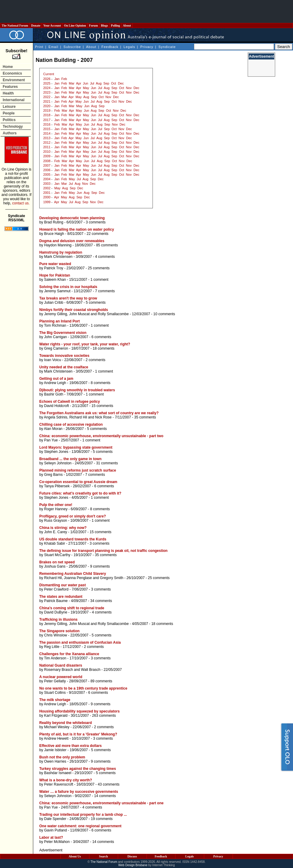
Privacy (147, 47)
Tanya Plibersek (57, 486)
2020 (47, 106)
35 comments (145, 417)
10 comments (164, 314)
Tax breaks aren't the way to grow (68, 298)
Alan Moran (53, 429)
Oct (114, 83)
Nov (129, 88)
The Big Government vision (63, 333)
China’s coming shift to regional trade (72, 608)
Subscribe (72, 47)
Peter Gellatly (55, 681)
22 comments (98, 234)
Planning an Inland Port (60, 321)
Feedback (110, 47)
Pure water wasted (55, 264)
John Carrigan (55, 337)
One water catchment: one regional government (80, 826)
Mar (72, 83)
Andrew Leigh (55, 383)
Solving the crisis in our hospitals (68, 287)
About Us (75, 856)
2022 (47, 97)
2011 (47, 147)
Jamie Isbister (55, 750)
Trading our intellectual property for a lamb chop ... (83, 815)
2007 (47, 165)
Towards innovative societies (64, 356)
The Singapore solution (59, 631)
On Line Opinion (75, 26)
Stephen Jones (56, 452)
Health (8, 93)
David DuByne (56, 612)
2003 (47, 184)
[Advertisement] (146, 11)
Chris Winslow (56, 635)
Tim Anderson (55, 658)
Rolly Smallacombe (113, 314)
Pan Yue (51, 440)
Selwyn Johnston (58, 463)
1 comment (99, 280)
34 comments (101, 601)
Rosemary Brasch (58, 670)
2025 (47, 83)
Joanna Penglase (78, 578)
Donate (36, 26)
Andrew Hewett (56, 738)
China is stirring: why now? (63, 528)
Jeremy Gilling (56, 314)
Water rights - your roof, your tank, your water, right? (85, 344)
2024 (47, 88)
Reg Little (52, 647)
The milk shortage (55, 700)
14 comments (105, 796)
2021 (47, 101)
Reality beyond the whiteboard (66, 723)
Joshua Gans (55, 566)
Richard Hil (78, 417)
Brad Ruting (54, 222)
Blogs (105, 26)
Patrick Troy (54, 268)
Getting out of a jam (56, 379)
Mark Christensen (58, 257)
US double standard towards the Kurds (73, 539)
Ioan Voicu (53, 360)
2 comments (95, 360)
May (86, 88)
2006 (47, 170)
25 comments (99, 268)
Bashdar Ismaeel (58, 773)
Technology (13, 127)
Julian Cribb (54, 303)
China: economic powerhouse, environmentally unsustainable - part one (101, 803)
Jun (86, 83)
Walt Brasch (91, 670)
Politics (9, 120)
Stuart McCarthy (57, 555)
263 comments (104, 716)
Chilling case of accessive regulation (71, 424)
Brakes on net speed (57, 562)
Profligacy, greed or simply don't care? (73, 516)
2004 (47, 179)
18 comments (104, 348)
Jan (57, 79)
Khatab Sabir (55, 543)
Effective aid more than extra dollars (71, 746)
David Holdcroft (56, 406)
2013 (47, 138)
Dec (121, 83)
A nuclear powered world (61, 677)
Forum (93, 26)
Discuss (132, 856)
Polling (116, 26)
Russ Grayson (56, 520)
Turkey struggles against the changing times (78, 769)
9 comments (100, 566)
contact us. (21, 203)
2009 (47, 156)
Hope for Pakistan (55, 275)
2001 (47, 193)
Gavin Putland (55, 830)
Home (8, 67)
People (9, 113)
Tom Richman (55, 325)
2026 (47, 79)
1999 (47, 202)
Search (103, 856)
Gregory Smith (112, 578)
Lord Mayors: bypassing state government (76, 447)
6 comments (101, 337)
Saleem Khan (55, 280)
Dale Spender (55, 819)
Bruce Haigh (54, 234)
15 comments (102, 406)
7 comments (105, 291)
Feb (64, 79)
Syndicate (167, 47)
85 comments (107, 245)
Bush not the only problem (62, 757)
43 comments (108, 784)
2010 (47, 152)
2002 (47, 188)
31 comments (107, 463)
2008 (47, 161)
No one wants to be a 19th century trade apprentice (83, 688)
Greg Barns (53, 475)
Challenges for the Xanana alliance (69, 654)
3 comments (96, 222)
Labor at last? (51, 838)
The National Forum (15, 26)
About (127, 26)
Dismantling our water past (63, 585)
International (14, 100)
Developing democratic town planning (72, 218)
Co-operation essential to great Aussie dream (78, 482)
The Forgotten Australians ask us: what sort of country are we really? (99, 413)
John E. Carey (56, 532)
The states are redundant (61, 597)
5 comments (96, 303)
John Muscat (79, 314)
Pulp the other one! (56, 505)
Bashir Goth (54, 394)
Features (10, 87)
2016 (47, 124)
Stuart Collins (55, 693)
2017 (47, 120)
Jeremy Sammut (57, 291)
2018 (47, 115)
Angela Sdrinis (55, 417)
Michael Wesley (57, 727)
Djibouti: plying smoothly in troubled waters (77, 390)
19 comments (102, 819)
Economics (12, 73)
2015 (47, 129)
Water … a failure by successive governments (79, 792)
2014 (47, 133)
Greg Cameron (56, 348)
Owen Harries (55, 761)
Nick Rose (103, 417)
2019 (47, 111)
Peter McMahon (57, 842)
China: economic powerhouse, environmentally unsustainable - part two (101, 436)
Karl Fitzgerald (56, 716)
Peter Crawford (56, 589)
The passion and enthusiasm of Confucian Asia (80, 642)
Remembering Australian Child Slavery (73, 574)
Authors (10, 133)
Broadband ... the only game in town (70, 459)
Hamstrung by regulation (61, 252)
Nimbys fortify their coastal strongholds (74, 310)
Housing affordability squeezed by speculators (79, 711)
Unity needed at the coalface (64, 367)
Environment (14, 80)
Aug (99, 83)
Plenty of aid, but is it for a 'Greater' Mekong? (78, 734)
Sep (106, 83)
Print (39, 47)
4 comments (105, 257)
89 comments (101, 681)
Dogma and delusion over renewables (72, 241)
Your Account (52, 26)
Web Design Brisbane (133, 865)
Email (54, 47)
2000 (47, 197)
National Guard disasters (61, 665)
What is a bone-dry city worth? (66, 780)
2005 (47, 175)
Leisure (9, 107)
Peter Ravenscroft (59, 784)
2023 (47, 92)
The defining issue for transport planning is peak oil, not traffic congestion (103, 551)
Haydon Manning (58, 245)
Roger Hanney (56, 509)
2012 (47, 143)
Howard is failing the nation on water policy (77, 229)
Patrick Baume (56, 601)
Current (49, 74)
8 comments (100, 383)
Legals (129, 47)
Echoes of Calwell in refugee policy (70, 402)
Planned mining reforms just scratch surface (78, 470)
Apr (79, 83)
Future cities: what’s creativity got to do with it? (80, 493)
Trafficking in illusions (58, 620)
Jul (92, 83)
